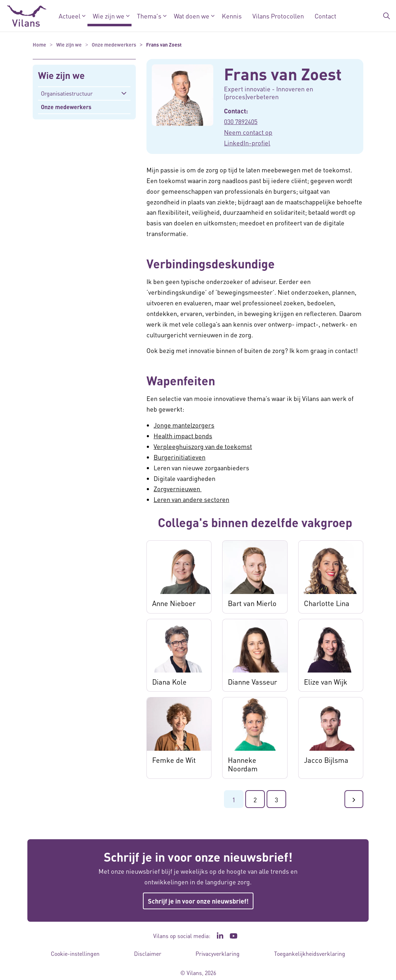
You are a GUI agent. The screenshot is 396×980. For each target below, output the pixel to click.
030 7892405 (241, 121)
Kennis (232, 16)
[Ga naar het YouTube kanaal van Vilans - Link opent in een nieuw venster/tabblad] (234, 936)
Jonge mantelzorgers (184, 425)
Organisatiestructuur (67, 93)
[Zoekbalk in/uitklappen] (387, 16)
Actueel (69, 16)
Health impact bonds (183, 436)
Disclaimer (148, 954)
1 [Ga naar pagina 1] (234, 800)
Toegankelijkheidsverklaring (310, 954)
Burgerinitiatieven (180, 457)
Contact (325, 16)
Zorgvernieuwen (178, 489)
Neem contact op (248, 132)
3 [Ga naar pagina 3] (276, 800)
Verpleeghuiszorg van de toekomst (203, 446)
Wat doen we (192, 16)
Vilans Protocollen (278, 16)
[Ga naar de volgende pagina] (354, 799)
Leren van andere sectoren (191, 499)
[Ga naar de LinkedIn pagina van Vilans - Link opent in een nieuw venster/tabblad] (220, 936)
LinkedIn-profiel (247, 143)
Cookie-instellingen (75, 954)
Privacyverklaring (218, 954)
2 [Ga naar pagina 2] (255, 800)
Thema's (149, 16)
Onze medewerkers (66, 107)
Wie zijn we (109, 16)
